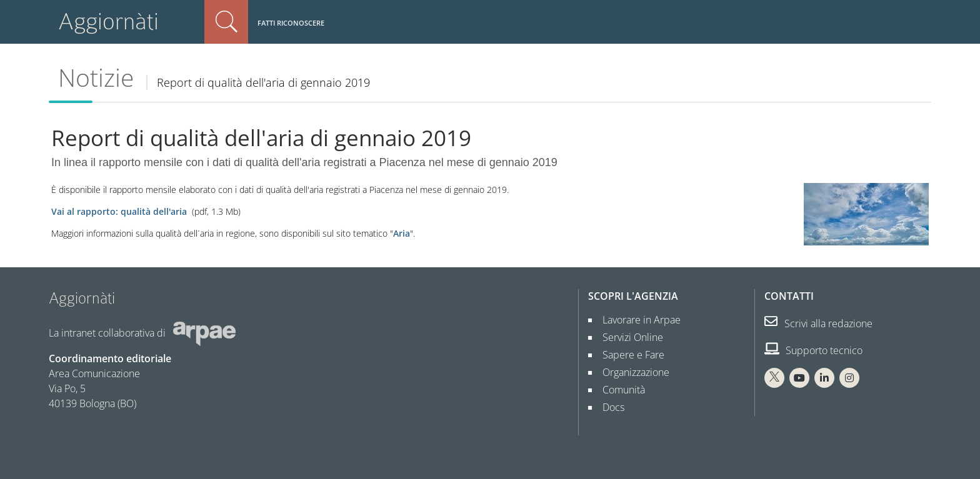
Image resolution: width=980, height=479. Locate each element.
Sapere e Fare (628, 355)
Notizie (96, 77)
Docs (608, 407)
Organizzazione (631, 372)
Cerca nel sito (226, 22)
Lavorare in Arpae (637, 320)
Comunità (619, 390)
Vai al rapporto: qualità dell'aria (120, 211)
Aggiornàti (108, 22)
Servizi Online (628, 337)
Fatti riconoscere (291, 23)
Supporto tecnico (813, 350)
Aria (402, 233)
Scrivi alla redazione (818, 323)
